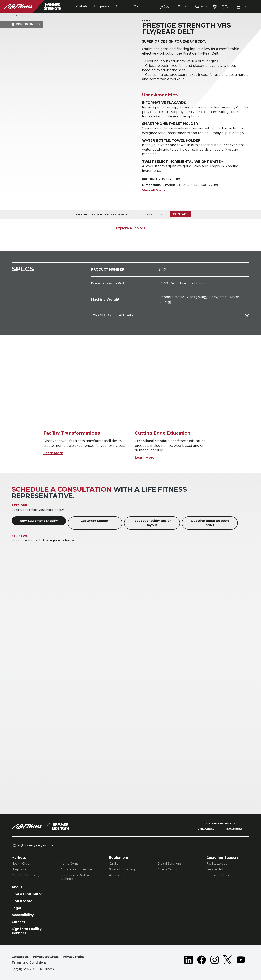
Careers (18, 922)
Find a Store (22, 901)
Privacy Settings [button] (46, 957)
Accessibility (23, 915)
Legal (16, 908)
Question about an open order (210, 523)
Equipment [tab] (102, 6)
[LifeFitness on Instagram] (215, 960)
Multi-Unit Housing (25, 875)
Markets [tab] (82, 6)
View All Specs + (155, 190)
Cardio (114, 864)
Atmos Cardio (167, 869)
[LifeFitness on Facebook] (202, 960)
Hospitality (19, 869)
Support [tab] (122, 6)
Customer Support (95, 521)
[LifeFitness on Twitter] (228, 960)
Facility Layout (217, 864)
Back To (19, 16)
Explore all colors (130, 228)
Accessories (117, 875)
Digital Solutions (169, 864)
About (17, 887)
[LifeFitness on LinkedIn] (188, 960)
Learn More (53, 453)
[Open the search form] (202, 7)
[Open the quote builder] (222, 7)
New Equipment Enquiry (39, 521)
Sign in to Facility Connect (27, 931)
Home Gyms (69, 864)
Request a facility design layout (152, 523)
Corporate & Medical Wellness (75, 877)
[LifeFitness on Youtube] (241, 960)
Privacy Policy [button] (74, 957)
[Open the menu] (242, 7)
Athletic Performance (76, 869)
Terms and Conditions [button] (29, 963)
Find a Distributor (27, 894)
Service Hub (215, 869)
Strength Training (122, 869)
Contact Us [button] (20, 957)
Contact (140, 6)
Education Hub (218, 875)
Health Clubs (21, 864)
